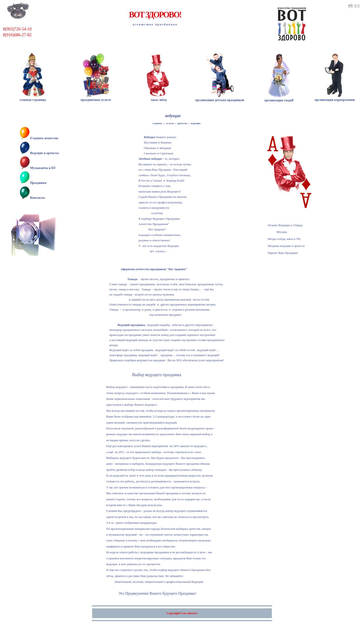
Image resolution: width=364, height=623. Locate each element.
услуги (170, 123)
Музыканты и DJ (43, 167)
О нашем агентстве (44, 138)
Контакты (37, 197)
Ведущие (150, 137)
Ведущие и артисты (44, 153)
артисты (182, 123)
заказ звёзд (159, 98)
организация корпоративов (335, 98)
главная (157, 123)
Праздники (38, 182)
